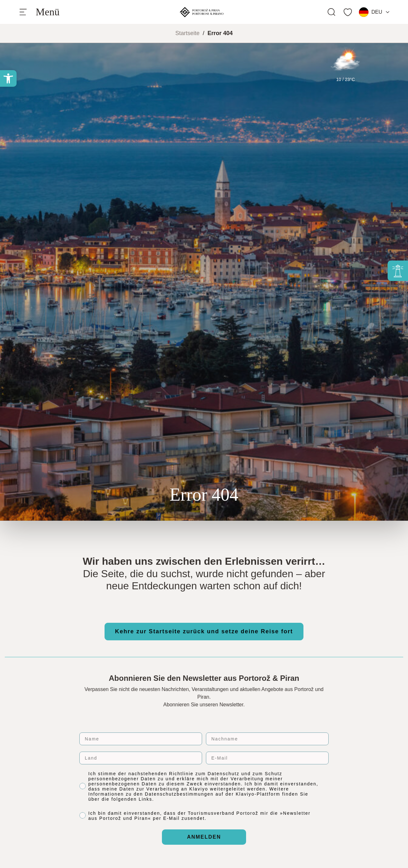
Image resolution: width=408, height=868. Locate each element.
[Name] (141, 739)
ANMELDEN (204, 837)
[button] (8, 78)
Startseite (187, 33)
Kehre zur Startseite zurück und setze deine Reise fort (204, 631)
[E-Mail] (267, 758)
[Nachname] (267, 739)
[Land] (141, 758)
